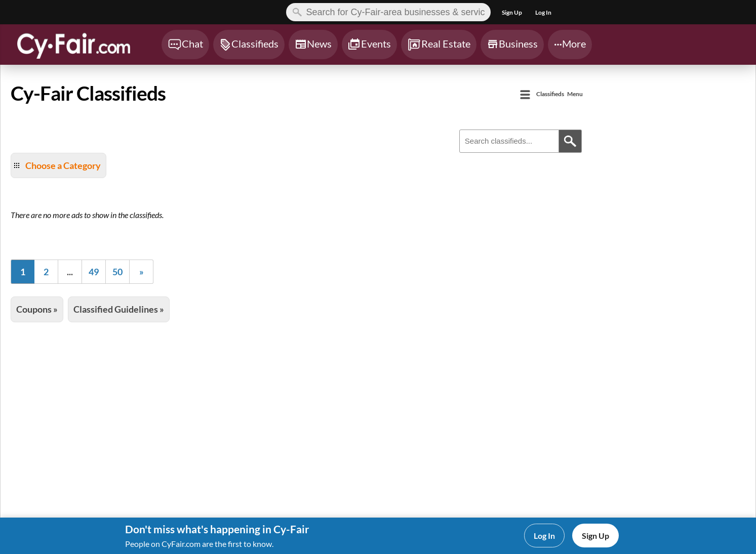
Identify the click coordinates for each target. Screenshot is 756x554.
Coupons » (37, 309)
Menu (560, 94)
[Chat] (185, 45)
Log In (544, 536)
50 (117, 272)
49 (94, 272)
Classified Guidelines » (119, 309)
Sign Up (595, 536)
